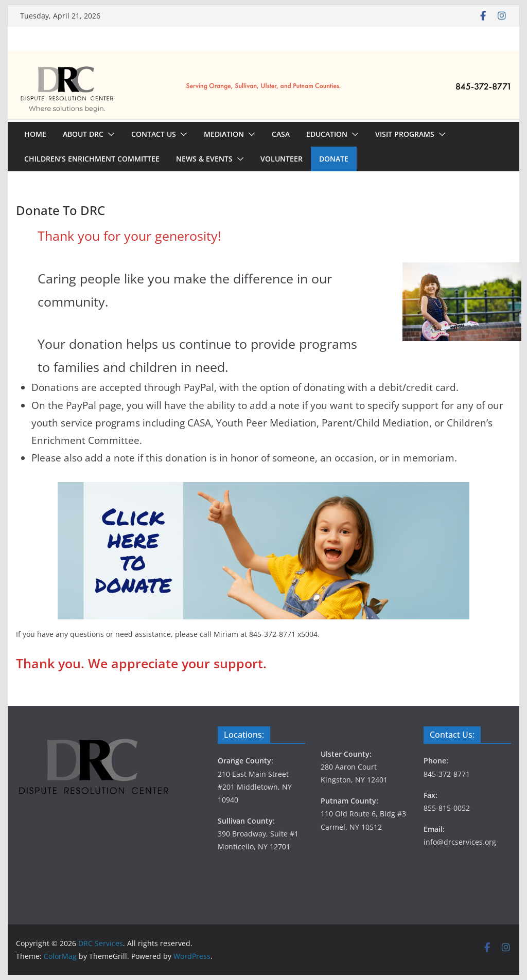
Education (327, 134)
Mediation (224, 134)
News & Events (204, 159)
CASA (281, 134)
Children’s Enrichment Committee (92, 159)
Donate (334, 159)
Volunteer (282, 159)
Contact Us (154, 134)
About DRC (83, 134)
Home (35, 134)
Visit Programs (405, 134)
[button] (109, 134)
